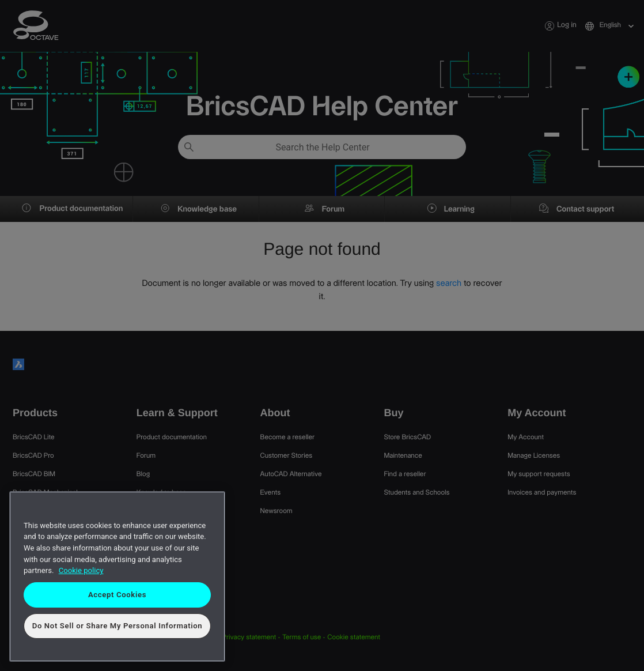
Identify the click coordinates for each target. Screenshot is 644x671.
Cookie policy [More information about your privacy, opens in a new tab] (81, 570)
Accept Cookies (117, 595)
